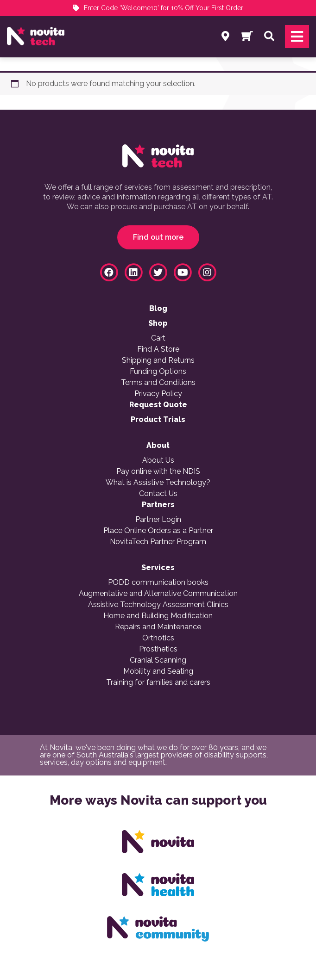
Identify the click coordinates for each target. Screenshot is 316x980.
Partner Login (158, 520)
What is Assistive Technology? (158, 483)
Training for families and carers (158, 682)
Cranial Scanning (158, 660)
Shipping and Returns (158, 360)
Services (158, 568)
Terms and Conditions (158, 383)
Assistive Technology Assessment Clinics (158, 605)
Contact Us (158, 494)
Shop (158, 323)
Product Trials (158, 420)
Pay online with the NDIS (158, 471)
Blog (158, 309)
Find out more (158, 237)
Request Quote (158, 405)
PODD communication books (158, 583)
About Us (158, 460)
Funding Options (158, 372)
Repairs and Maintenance (158, 627)
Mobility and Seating (158, 671)
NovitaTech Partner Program (158, 542)
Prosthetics (158, 649)
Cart (158, 338)
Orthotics (158, 638)
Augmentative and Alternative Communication (158, 594)
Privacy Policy (158, 394)
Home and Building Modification (158, 616)
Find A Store (158, 349)
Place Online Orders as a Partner (158, 531)
